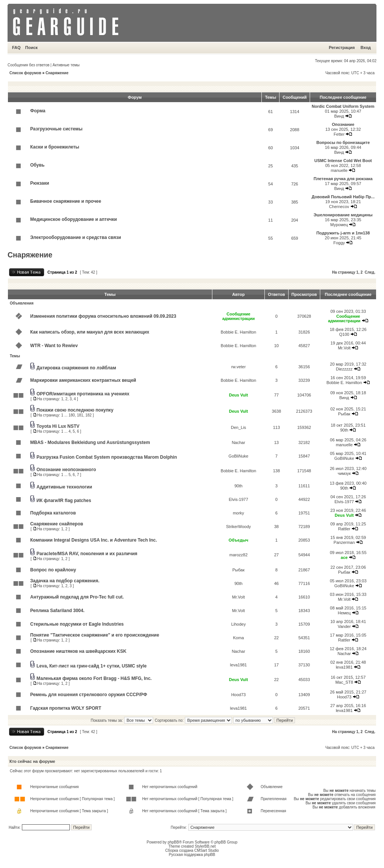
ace (344, 557)
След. (370, 272)
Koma (239, 638)
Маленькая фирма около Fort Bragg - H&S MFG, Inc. (94, 678)
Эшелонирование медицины (343, 215)
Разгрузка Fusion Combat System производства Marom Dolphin (107, 457)
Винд (339, 116)
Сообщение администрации (238, 316)
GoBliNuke (239, 456)
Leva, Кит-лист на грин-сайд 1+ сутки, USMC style (92, 666)
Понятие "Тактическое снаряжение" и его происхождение (95, 635)
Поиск (31, 47)
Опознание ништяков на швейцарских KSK (78, 651)
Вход (366, 47)
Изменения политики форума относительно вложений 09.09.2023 (103, 316)
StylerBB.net (205, 846)
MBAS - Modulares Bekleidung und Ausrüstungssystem (90, 442)
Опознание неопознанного (66, 470)
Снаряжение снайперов (57, 524)
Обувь (37, 165)
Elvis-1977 (238, 499)
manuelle (339, 170)
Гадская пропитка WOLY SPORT (66, 708)
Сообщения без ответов (28, 65)
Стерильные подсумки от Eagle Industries (77, 624)
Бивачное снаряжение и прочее (66, 201)
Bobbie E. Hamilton (238, 332)
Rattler (344, 529)
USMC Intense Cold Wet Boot (343, 161)
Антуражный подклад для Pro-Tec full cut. (77, 597)
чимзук (344, 473)
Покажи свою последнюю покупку (75, 410)
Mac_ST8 (344, 682)
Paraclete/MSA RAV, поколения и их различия (87, 554)
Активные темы (66, 65)
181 (80, 415)
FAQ (16, 47)
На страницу (344, 272)
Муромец (339, 225)
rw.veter (239, 367)
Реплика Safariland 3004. (57, 611)
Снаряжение (57, 73)
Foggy (339, 243)
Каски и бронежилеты (55, 147)
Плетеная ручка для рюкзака (343, 179)
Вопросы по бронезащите (343, 142)
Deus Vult (238, 395)
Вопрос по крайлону (53, 570)
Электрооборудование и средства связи (76, 237)
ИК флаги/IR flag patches (64, 501)
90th (344, 430)
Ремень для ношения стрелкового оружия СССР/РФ (89, 695)
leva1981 (239, 665)
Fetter (339, 134)
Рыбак (344, 414)
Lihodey (239, 624)
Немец (344, 613)
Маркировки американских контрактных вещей (83, 380)
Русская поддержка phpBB (192, 855)
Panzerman (344, 542)
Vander (344, 626)
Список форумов (25, 73)
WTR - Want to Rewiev (54, 346)
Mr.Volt (344, 348)
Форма (38, 111)
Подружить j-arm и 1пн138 (343, 233)
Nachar (238, 442)
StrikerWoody (238, 527)
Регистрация (342, 47)
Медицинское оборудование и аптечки (74, 219)
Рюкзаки (40, 183)
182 (88, 415)
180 (72, 415)
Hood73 (239, 695)
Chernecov (339, 207)
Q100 (344, 334)
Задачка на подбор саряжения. (65, 581)
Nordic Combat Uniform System (343, 106)
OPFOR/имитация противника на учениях (83, 394)
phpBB (173, 842)
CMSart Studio (207, 850)
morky (238, 513)
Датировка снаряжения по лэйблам (76, 368)
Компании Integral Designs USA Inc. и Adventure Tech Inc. (94, 540)
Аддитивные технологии (64, 487)
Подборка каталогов (53, 513)
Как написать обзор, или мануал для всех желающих (90, 332)
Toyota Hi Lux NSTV (58, 426)
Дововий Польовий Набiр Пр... (343, 197)
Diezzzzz (344, 369)
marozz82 (238, 555)
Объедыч (238, 540)
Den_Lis (238, 427)
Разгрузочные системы (56, 129)
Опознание (343, 124)
